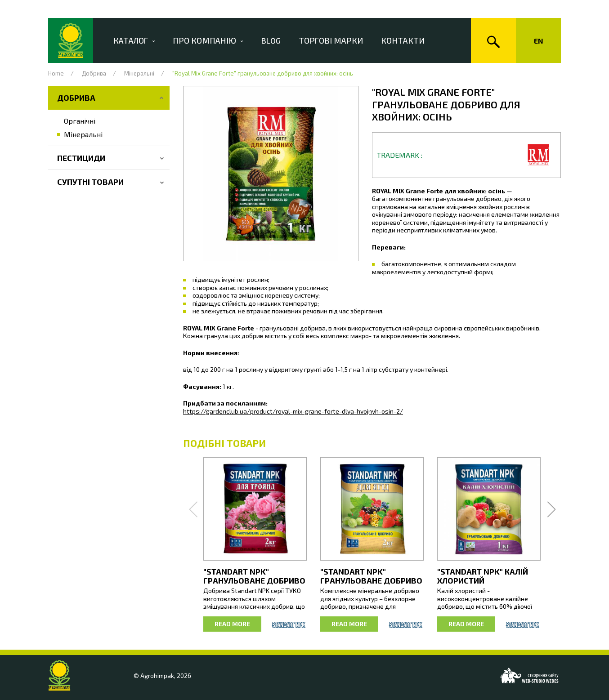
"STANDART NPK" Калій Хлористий (483, 576)
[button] (271, 174)
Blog (278, 40)
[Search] (493, 40)
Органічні (80, 121)
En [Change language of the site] (539, 41)
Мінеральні (139, 73)
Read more (232, 624)
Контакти (410, 40)
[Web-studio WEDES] (529, 675)
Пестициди (81, 158)
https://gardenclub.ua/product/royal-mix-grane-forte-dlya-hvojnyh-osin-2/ (293, 411)
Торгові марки (338, 40)
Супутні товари (90, 182)
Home (56, 73)
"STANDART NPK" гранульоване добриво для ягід (371, 580)
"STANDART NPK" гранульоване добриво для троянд (254, 580)
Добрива (94, 73)
